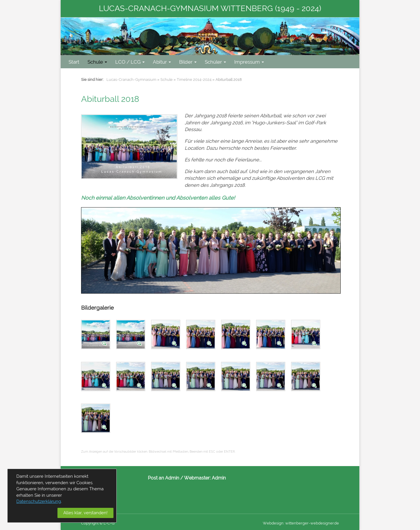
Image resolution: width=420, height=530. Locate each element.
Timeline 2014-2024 (194, 80)
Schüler (215, 62)
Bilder (188, 62)
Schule (97, 62)
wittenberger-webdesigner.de (312, 523)
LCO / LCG (130, 62)
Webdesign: (274, 523)
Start (74, 62)
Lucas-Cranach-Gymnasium (131, 80)
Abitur (162, 62)
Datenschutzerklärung (39, 501)
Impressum (249, 62)
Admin (219, 478)
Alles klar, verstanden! (85, 513)
